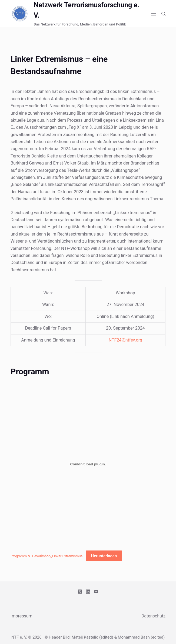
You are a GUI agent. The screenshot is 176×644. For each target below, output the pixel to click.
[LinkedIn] (88, 592)
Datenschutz (153, 616)
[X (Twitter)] (80, 592)
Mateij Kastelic (85, 637)
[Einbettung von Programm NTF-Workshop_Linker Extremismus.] (88, 464)
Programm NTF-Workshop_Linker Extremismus (47, 556)
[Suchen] (163, 14)
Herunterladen (104, 556)
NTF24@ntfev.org (125, 340)
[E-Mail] (96, 592)
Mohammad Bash (134, 637)
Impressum (21, 616)
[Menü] (154, 14)
